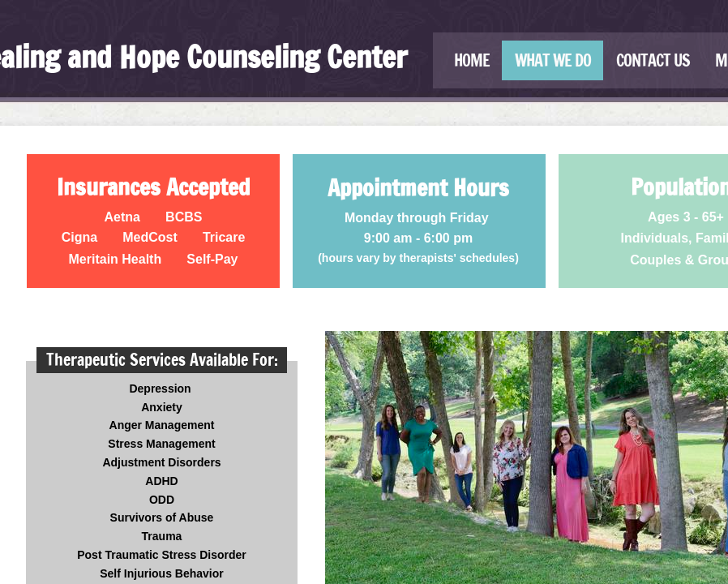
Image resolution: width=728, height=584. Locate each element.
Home (472, 60)
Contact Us (653, 60)
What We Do (553, 60)
